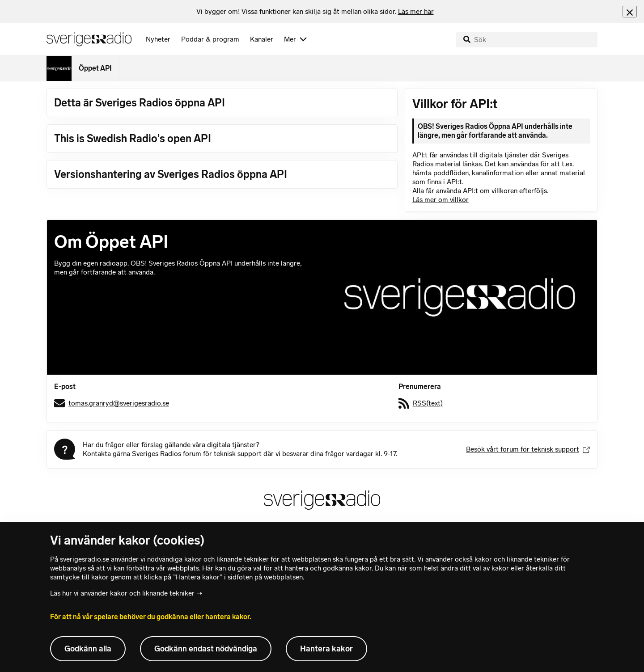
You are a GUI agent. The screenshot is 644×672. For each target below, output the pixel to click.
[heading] (315, 12)
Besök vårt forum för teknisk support (528, 449)
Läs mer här (416, 11)
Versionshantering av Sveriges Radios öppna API (171, 174)
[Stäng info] (630, 11)
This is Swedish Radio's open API (133, 138)
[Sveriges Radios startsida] (89, 39)
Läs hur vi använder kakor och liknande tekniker (122, 593)
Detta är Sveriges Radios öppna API (140, 103)
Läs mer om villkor (441, 200)
